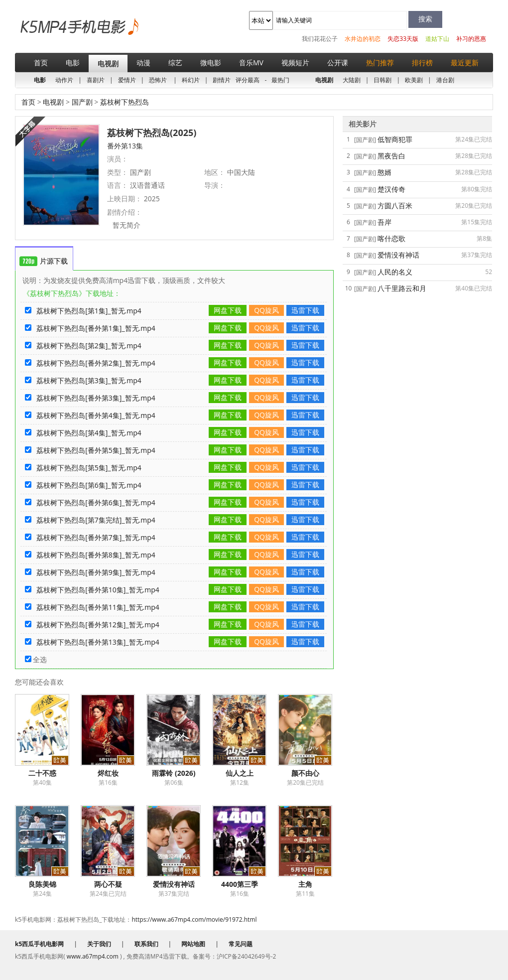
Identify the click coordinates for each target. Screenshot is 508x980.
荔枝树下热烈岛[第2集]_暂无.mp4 (89, 346)
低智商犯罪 (395, 139)
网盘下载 (228, 310)
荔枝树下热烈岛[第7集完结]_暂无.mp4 (96, 520)
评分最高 (248, 80)
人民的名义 (395, 272)
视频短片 (295, 63)
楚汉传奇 (391, 189)
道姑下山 (437, 39)
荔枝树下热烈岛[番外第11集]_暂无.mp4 (98, 607)
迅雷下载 (305, 310)
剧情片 (222, 80)
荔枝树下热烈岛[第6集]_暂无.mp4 (89, 485)
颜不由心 (305, 773)
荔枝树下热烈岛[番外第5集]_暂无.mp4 (96, 450)
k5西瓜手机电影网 (63, 34)
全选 (36, 659)
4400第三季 (240, 884)
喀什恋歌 (391, 238)
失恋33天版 (403, 39)
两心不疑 (108, 884)
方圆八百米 (395, 206)
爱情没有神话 (174, 884)
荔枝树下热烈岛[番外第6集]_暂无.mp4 (96, 502)
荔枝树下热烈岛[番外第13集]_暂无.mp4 (98, 642)
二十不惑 (42, 773)
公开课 (338, 63)
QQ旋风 (266, 310)
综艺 (175, 63)
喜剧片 (96, 80)
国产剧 (82, 102)
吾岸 (384, 222)
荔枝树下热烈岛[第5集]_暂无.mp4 (89, 468)
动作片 (64, 80)
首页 (41, 63)
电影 (73, 63)
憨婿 (384, 172)
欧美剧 (414, 80)
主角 (305, 884)
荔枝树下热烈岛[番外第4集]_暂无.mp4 (96, 415)
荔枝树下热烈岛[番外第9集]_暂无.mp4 (96, 572)
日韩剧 (382, 80)
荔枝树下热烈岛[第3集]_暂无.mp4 (89, 380)
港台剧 (445, 80)
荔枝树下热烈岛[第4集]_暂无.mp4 (89, 433)
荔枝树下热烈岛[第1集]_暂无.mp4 (89, 311)
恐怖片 (158, 80)
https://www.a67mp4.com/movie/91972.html (194, 919)
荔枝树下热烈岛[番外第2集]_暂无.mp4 (96, 363)
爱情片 (127, 80)
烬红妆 (108, 773)
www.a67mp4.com (93, 956)
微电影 (211, 63)
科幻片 (191, 80)
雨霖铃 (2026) (174, 773)
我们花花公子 (320, 39)
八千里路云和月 (402, 288)
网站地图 (193, 944)
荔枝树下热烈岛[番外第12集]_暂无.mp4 (98, 625)
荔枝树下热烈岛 (124, 102)
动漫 (143, 63)
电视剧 (108, 64)
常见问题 (241, 944)
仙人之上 (240, 773)
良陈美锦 (42, 884)
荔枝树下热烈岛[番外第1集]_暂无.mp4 (96, 328)
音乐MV (251, 63)
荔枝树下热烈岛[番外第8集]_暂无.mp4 (96, 555)
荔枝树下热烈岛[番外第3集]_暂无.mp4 (96, 398)
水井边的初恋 (363, 39)
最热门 (280, 80)
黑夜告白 (391, 156)
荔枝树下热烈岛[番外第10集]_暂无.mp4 (98, 590)
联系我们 (146, 944)
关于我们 (99, 944)
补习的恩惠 (471, 39)
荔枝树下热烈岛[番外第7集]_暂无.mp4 (96, 537)
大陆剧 (352, 80)
